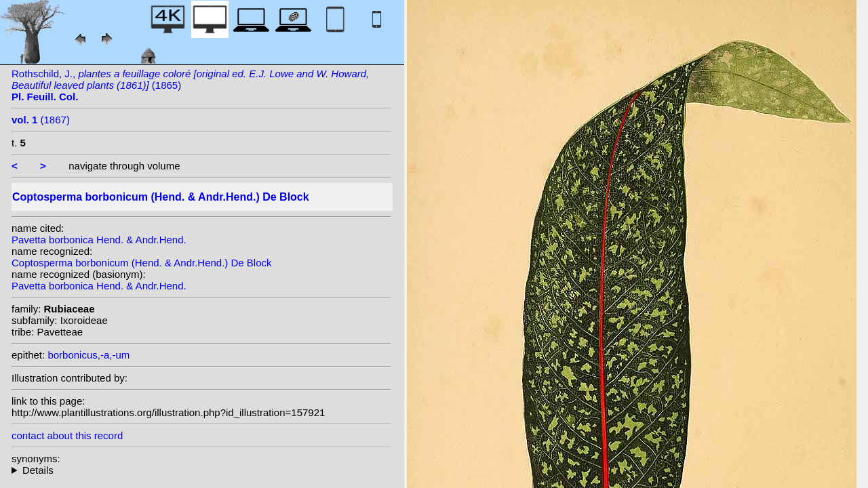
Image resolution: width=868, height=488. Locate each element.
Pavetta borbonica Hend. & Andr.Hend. (99, 240)
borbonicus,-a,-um (88, 355)
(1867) (41, 120)
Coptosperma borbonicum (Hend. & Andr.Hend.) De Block (142, 263)
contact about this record (67, 435)
